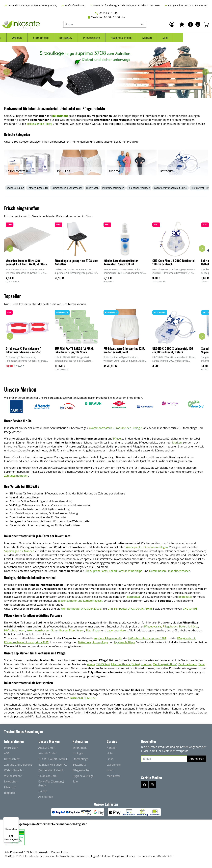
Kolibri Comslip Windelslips (125, 571)
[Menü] (17, 819)
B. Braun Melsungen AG (53, 765)
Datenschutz (12, 759)
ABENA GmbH (47, 748)
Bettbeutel (133, 597)
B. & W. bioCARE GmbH (53, 759)
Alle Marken (46, 797)
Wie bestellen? (13, 776)
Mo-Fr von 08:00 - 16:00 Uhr (106, 17)
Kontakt (112, 748)
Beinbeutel (185, 597)
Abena (91, 664)
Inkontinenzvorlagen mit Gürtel (171, 188)
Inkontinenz (23, 38)
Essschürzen (77, 630)
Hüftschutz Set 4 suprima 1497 (147, 638)
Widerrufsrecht (13, 770)
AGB (7, 753)
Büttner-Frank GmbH (51, 770)
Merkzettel (113, 776)
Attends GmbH (48, 753)
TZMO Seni (103, 664)
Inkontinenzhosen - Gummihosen (47, 630)
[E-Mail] (164, 759)
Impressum (11, 748)
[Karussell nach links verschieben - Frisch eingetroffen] (10, 248)
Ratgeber (10, 793)
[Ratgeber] (190, 24)
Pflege (117, 439)
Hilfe (110, 753)
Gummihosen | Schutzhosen (67, 188)
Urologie (46, 38)
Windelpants (134, 547)
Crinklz (43, 791)
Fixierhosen (92, 188)
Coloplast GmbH (49, 776)
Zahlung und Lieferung (18, 765)
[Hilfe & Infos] (198, 24)
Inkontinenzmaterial (101, 428)
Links (110, 759)
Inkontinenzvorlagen (139, 188)
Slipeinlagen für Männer (19, 551)
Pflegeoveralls (153, 626)
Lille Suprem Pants (96, 571)
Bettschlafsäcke (189, 626)
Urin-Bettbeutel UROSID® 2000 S (81, 609)
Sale (194, 38)
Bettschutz (95, 38)
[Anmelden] (172, 24)
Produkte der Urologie (128, 428)
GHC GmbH (190, 609)
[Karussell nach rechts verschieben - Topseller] (202, 336)
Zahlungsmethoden (16, 476)
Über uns (10, 787)
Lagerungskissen (117, 630)
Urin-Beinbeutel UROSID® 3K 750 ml (130, 609)
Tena (201, 664)
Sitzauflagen (93, 630)
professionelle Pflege (39, 124)
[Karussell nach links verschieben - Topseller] (10, 336)
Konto (111, 770)
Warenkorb (114, 765)
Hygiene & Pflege (150, 38)
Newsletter (11, 781)
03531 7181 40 (106, 13)
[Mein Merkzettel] (182, 24)
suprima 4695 (40, 642)
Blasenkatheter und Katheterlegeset (80, 601)
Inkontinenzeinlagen (113, 188)
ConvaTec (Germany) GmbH (51, 783)
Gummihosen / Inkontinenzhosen (170, 571)
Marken (176, 38)
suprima (146, 664)
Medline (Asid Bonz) (165, 664)
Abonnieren (197, 759)
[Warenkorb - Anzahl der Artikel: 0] (207, 24)
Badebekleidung (15, 188)
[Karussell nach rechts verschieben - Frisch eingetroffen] (202, 248)
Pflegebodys (170, 626)
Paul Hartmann (188, 664)
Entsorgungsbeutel (38, 188)
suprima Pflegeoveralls (108, 638)
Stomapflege (70, 38)
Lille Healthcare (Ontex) (125, 664)
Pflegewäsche (120, 38)
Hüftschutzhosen (15, 630)
